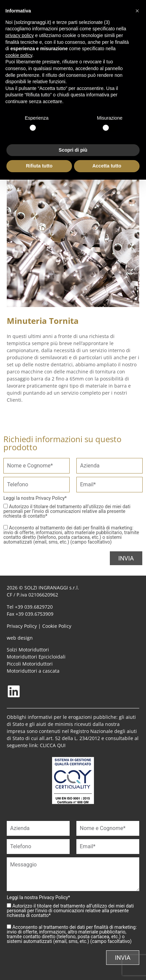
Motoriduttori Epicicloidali (36, 657)
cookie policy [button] (19, 55)
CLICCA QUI (53, 745)
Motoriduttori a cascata (33, 671)
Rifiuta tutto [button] (39, 166)
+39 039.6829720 (34, 607)
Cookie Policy (57, 626)
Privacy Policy (50, 498)
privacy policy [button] (20, 35)
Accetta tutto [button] (107, 166)
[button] (137, 11)
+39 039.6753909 (34, 614)
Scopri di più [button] (73, 150)
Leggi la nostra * (35, 498)
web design (20, 638)
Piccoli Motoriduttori (30, 664)
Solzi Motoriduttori (28, 650)
